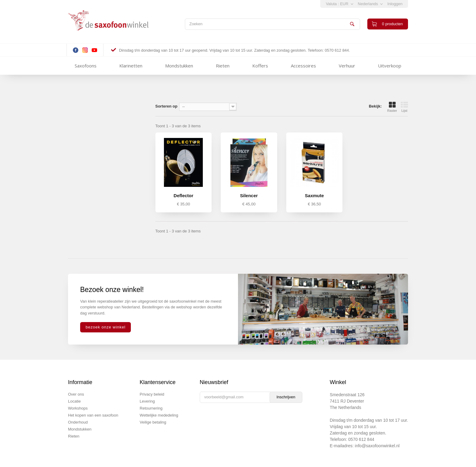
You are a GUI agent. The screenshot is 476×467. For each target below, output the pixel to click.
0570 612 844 (361, 439)
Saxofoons (86, 66)
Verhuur (347, 66)
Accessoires (303, 66)
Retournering (151, 408)
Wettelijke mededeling (159, 415)
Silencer (249, 196)
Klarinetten (131, 66)
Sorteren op (167, 106)
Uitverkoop (390, 66)
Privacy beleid (152, 394)
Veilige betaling (153, 422)
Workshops (78, 408)
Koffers (260, 66)
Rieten (223, 66)
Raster (392, 107)
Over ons (76, 394)
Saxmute (314, 196)
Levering (147, 401)
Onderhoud (78, 422)
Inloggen (395, 4)
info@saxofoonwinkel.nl (377, 446)
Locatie (74, 401)
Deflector (184, 196)
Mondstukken (179, 66)
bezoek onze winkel (105, 327)
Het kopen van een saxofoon (93, 415)
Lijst (404, 107)
